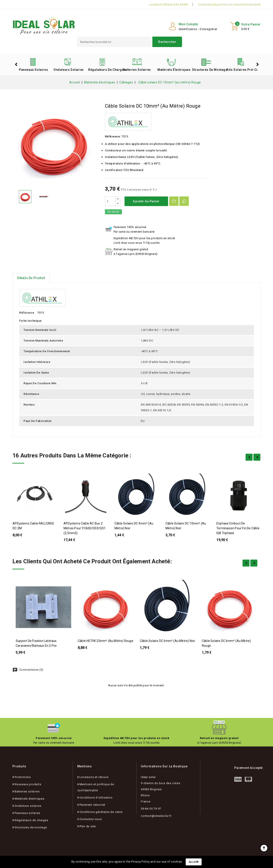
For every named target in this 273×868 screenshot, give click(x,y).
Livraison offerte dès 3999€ (169, 4)
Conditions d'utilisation (96, 798)
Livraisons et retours (94, 777)
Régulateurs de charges (104, 70)
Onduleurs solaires (69, 70)
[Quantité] (110, 201)
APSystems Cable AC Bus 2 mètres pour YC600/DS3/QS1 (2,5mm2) (85, 528)
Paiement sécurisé (92, 805)
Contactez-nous (91, 819)
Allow (194, 862)
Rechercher (167, 42)
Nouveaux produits (28, 784)
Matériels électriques (173, 70)
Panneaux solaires (33, 70)
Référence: (113, 136)
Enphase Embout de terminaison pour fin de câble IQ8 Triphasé (238, 528)
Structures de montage (208, 70)
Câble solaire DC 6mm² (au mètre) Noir (167, 641)
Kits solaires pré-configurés (242, 70)
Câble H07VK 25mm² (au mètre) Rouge (105, 641)
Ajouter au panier (146, 201)
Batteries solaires (137, 70)
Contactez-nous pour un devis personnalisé (229, 4)
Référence (27, 313)
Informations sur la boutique (164, 766)
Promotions (23, 777)
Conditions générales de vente (101, 812)
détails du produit (31, 278)
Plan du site (88, 826)
